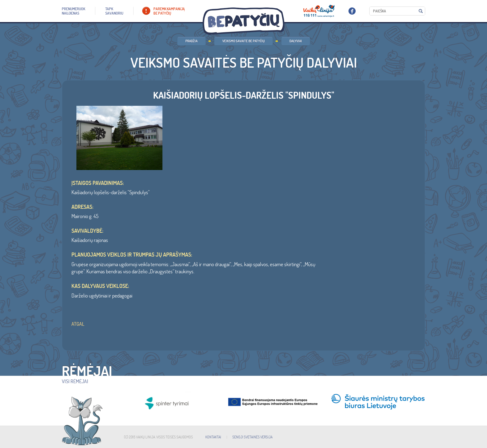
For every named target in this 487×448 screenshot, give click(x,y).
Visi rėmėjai (75, 381)
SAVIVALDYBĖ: (87, 231)
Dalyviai (296, 41)
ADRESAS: (82, 207)
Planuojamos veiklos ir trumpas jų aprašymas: (132, 255)
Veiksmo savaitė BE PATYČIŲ (243, 41)
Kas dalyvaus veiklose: (100, 286)
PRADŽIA (191, 41)
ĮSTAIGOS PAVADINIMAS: (98, 183)
